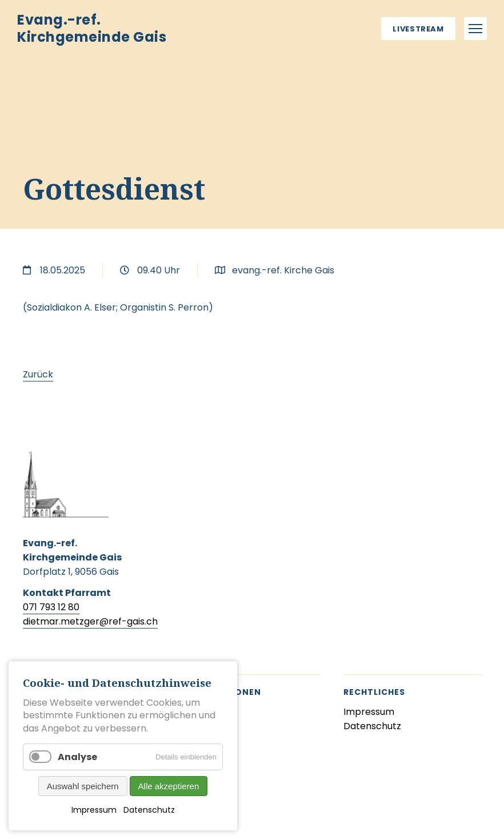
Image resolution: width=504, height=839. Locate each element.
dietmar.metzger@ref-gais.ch (90, 621)
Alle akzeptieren (169, 786)
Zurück (38, 374)
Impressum (94, 810)
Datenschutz (149, 810)
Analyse (77, 757)
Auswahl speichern (83, 786)
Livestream (418, 29)
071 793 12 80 (51, 607)
